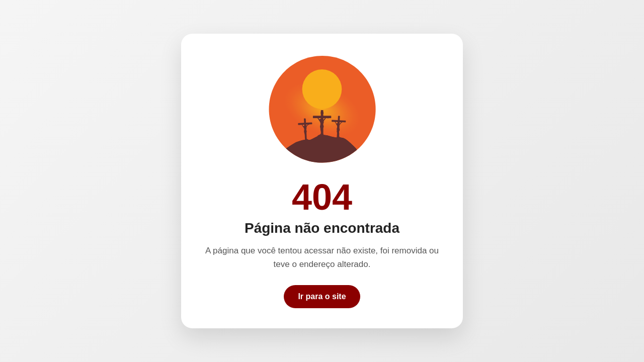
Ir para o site (322, 296)
